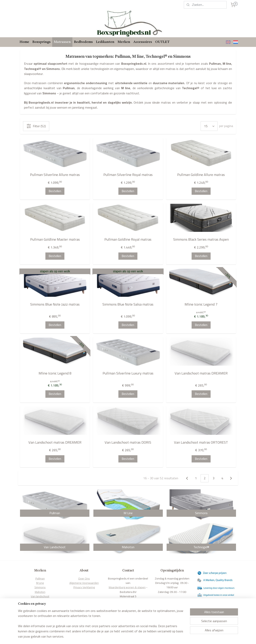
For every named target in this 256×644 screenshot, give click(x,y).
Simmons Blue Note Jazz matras (55, 304)
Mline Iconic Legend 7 (201, 304)
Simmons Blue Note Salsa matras (128, 304)
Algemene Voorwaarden (84, 583)
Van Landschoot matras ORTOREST (201, 443)
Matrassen (62, 42)
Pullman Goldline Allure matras (201, 175)
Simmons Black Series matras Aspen (201, 240)
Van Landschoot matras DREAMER (201, 373)
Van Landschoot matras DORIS (128, 443)
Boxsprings (41, 42)
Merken (124, 42)
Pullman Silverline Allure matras (55, 175)
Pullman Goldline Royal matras (128, 240)
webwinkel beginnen (137, 637)
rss (124, 637)
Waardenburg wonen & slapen (127, 587)
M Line (40, 583)
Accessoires (143, 42)
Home (24, 42)
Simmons (40, 587)
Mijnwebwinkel (166, 637)
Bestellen (55, 191)
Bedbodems (83, 42)
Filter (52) (36, 126)
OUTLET (162, 42)
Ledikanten (105, 42)
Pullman (40, 578)
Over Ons (84, 578)
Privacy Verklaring (84, 587)
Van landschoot (40, 596)
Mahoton (40, 592)
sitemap (117, 637)
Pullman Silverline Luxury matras (128, 373)
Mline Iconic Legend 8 (55, 373)
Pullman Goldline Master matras (55, 240)
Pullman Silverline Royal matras (128, 175)
